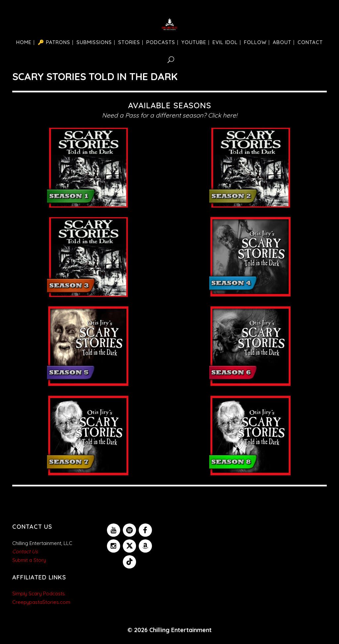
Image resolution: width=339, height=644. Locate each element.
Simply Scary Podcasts (39, 594)
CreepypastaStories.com (41, 602)
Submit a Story (29, 560)
